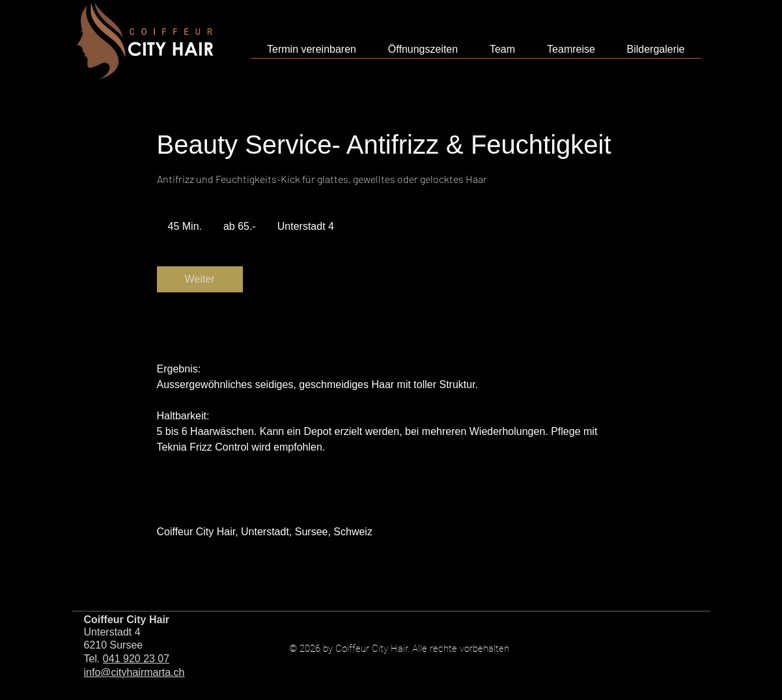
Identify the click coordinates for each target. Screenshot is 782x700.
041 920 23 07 (136, 659)
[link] (200, 279)
